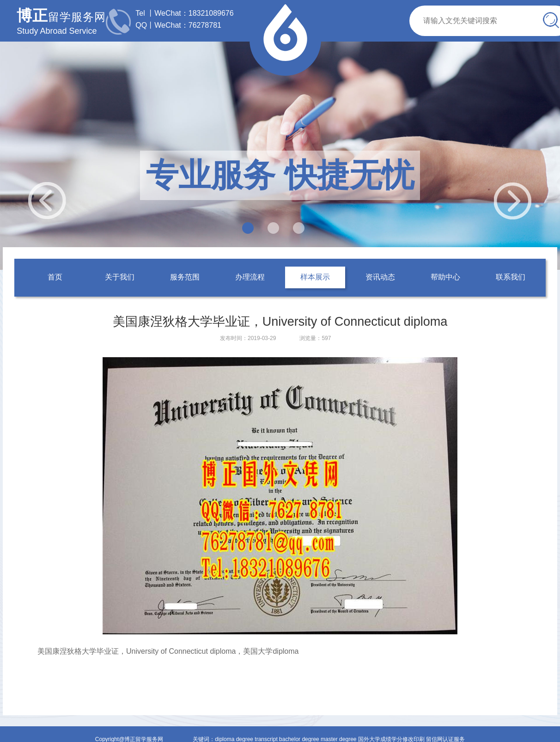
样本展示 (315, 277)
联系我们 (511, 277)
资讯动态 (380, 277)
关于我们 (120, 277)
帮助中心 (445, 277)
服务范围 (185, 277)
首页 (55, 277)
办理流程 (250, 277)
